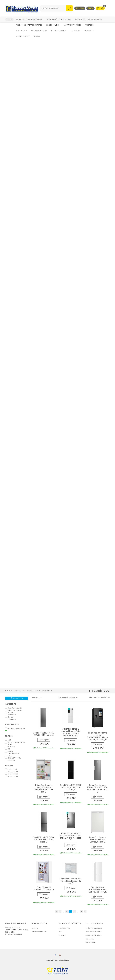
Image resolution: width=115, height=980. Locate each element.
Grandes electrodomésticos (29, 19)
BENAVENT (10, 747)
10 (67, 912)
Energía (37, 36)
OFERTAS (35, 928)
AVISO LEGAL (90, 939)
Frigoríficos (47, 691)
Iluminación (89, 31)
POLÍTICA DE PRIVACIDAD (94, 935)
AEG (8, 740)
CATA (8, 756)
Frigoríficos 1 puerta (13, 708)
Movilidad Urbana (39, 31)
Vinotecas (10, 713)
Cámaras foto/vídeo (72, 25)
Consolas (75, 31)
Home (8, 691)
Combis (9, 717)
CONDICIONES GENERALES (94, 932)
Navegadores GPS (59, 31)
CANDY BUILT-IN (12, 753)
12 (74, 912)
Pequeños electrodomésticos (88, 19)
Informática (22, 31)
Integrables (10, 719)
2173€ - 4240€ (12, 772)
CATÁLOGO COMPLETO (39, 932)
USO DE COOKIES (91, 943)
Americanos (11, 715)
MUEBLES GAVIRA (64, 928)
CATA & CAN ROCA (13, 758)
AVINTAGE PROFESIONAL (15, 742)
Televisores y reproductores (29, 25)
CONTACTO (62, 935)
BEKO (8, 744)
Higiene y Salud (23, 36)
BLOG (61, 932)
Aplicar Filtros (17, 698)
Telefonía (90, 25)
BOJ (8, 749)
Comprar (44, 740)
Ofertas (80, 8)
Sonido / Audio (53, 25)
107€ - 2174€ (11, 769)
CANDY (9, 751)
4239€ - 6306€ (12, 774)
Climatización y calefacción (58, 19)
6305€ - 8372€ (12, 776)
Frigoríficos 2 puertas (14, 710)
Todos (9, 19)
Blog (90, 8)
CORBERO (10, 760)
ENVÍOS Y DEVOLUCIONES (94, 928)
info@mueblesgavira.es (14, 934)
